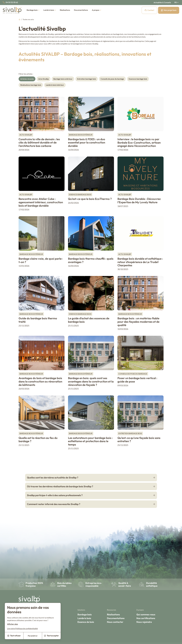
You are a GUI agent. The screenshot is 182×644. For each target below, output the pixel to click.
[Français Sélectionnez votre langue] (176, 3)
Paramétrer (33, 636)
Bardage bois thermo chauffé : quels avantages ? (91, 260)
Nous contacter (115, 622)
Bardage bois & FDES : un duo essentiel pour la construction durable (87, 143)
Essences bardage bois (138, 79)
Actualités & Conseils (162, 2)
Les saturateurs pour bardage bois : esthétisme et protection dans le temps (90, 441)
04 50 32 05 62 (10, 2)
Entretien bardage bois (87, 79)
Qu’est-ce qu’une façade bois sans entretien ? (139, 440)
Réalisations (65, 10)
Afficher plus (13, 624)
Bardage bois (33, 10)
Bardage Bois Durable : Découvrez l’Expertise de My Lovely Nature (139, 201)
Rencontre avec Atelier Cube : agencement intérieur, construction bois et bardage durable (41, 202)
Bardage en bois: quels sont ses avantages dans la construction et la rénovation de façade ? (91, 381)
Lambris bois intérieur (55, 85)
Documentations (81, 10)
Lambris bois (50, 10)
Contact (149, 10)
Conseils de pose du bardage (112, 79)
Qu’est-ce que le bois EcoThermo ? (90, 199)
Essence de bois (86, 622)
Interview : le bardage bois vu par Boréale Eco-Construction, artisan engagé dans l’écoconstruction (139, 143)
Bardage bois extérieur (63, 79)
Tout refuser (14, 636)
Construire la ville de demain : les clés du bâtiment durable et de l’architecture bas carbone (39, 143)
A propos (96, 10)
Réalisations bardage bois (31, 85)
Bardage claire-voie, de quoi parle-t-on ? (41, 260)
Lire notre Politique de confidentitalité (22, 628)
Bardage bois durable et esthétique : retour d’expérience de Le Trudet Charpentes (140, 262)
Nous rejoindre (144, 622)
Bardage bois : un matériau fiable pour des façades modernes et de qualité (138, 322)
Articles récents (27, 79)
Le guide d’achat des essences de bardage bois (89, 320)
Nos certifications (146, 618)
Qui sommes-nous (146, 614)
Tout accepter (51, 636)
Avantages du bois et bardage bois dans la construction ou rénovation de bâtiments (40, 381)
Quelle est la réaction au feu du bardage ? (38, 440)
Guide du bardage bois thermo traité (38, 320)
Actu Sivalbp (44, 79)
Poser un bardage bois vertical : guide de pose (137, 380)
